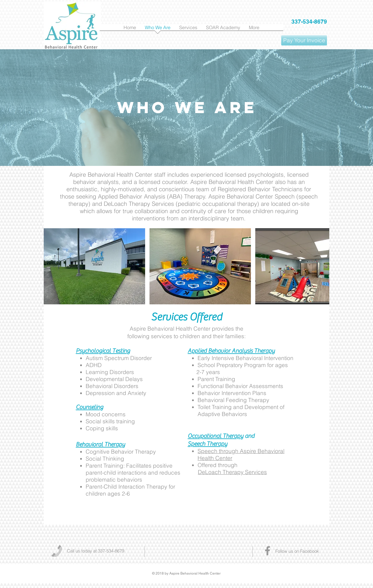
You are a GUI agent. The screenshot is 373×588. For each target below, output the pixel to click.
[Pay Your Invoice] (304, 40)
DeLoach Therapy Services (232, 472)
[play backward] (51, 266)
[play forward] (322, 266)
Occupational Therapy (215, 436)
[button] (94, 266)
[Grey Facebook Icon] (268, 551)
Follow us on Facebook (297, 551)
